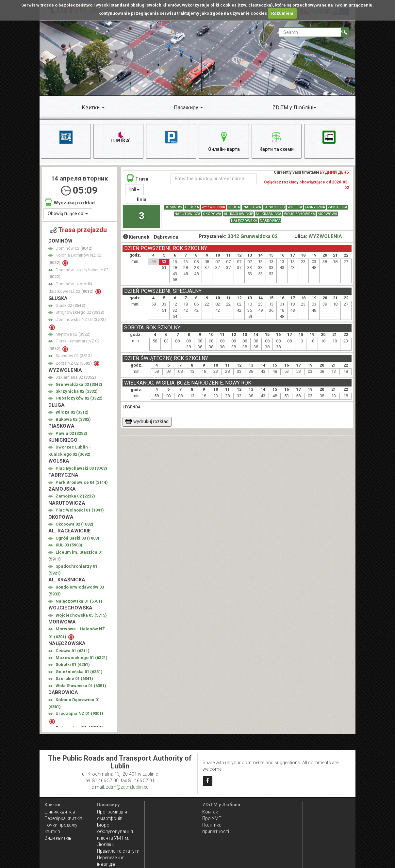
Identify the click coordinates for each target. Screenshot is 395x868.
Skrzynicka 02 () (77, 392)
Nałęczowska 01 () (79, 601)
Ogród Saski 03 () (77, 538)
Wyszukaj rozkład (70, 203)
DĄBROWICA (270, 221)
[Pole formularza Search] (310, 32)
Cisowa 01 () (73, 651)
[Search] (345, 32)
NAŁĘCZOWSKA (244, 221)
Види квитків (58, 838)
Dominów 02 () (74, 248)
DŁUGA (234, 207)
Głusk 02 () (70, 306)
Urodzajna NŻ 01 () (79, 714)
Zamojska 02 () (75, 496)
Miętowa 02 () (73, 334)
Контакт (211, 812)
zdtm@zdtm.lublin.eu (127, 787)
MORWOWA (327, 214)
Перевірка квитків (63, 818)
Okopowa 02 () (74, 524)
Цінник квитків (60, 812)
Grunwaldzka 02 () (79, 384)
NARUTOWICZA (187, 214)
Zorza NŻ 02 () (74, 363)
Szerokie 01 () (74, 679)
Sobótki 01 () (73, 665)
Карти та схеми (277, 141)
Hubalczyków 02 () (79, 398)
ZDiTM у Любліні (293, 108)
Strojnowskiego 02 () (80, 313)
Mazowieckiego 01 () (82, 658)
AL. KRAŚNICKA (268, 214)
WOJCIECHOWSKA (299, 214)
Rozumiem (282, 13)
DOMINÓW (173, 207)
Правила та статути (118, 851)
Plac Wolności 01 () (80, 510)
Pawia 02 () (71, 433)
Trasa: (138, 178)
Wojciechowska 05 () (81, 615)
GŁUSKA (192, 207)
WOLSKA (295, 207)
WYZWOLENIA (213, 207)
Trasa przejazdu (78, 230)
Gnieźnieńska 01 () (79, 672)
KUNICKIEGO (274, 207)
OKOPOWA (212, 214)
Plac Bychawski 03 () (81, 468)
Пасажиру (186, 108)
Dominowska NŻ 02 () (81, 320)
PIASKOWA (252, 207)
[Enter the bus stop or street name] (214, 179)
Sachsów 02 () (74, 356)
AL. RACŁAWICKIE (238, 214)
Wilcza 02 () (72, 412)
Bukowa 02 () (73, 419)
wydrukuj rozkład (147, 421)
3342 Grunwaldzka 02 (253, 237)
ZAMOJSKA (337, 207)
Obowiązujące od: (68, 213)
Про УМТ (212, 818)
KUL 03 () (69, 545)
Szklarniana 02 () (76, 378)
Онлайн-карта (224, 141)
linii (134, 190)
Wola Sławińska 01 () (81, 686)
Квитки (91, 108)
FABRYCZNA (315, 207)
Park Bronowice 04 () (82, 482)
